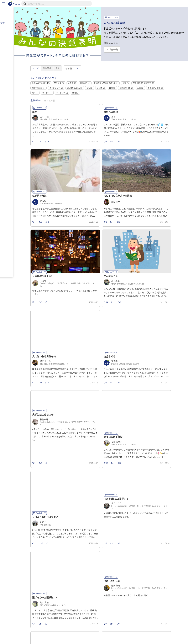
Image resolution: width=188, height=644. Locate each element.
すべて (45, 62)
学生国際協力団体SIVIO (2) (153, 77)
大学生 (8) (81, 77)
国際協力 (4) (94, 77)
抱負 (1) (44, 87)
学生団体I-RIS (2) (136, 82)
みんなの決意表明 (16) (50, 77)
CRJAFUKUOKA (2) (84, 82)
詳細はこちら (122, 42)
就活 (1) (85, 87)
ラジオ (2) (110, 82)
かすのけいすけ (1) (164, 82)
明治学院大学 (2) (48, 82)
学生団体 (56, 62)
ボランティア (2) (65, 82)
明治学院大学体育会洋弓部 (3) (116, 77)
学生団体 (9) (68, 77)
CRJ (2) (99, 82)
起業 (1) (150, 82)
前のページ (66, 633)
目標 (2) (121, 82)
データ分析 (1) (72, 87)
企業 (67, 62)
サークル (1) (57, 87)
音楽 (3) (135, 77)
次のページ (154, 633)
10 (141, 633)
